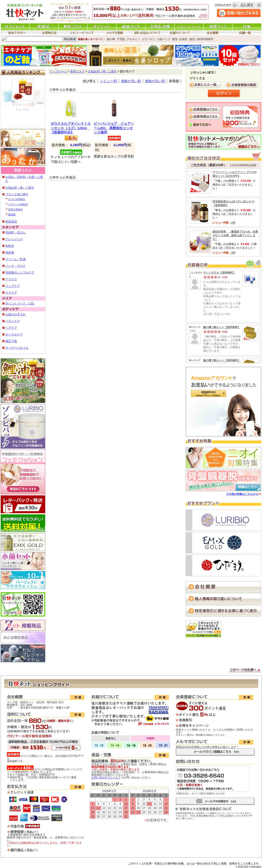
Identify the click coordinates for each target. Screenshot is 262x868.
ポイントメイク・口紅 (20, 303)
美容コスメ (77, 71)
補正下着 (11, 341)
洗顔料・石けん (15, 232)
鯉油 (175, 39)
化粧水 (10, 246)
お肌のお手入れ (15, 314)
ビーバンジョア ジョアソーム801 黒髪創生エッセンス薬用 (114, 128)
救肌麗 (12, 214)
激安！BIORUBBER (201, 39)
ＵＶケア (11, 293)
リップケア (13, 286)
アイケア (11, 279)
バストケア (13, 321)
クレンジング (14, 239)
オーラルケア (14, 334)
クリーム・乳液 (15, 259)
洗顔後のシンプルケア (20, 273)
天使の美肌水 (15, 209)
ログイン (224, 94)
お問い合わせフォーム (105, 778)
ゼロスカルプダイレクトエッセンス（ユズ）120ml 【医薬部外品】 (71, 128)
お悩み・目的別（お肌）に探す (24, 179)
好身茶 (183, 39)
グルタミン (133, 39)
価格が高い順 (155, 81)
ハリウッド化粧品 (18, 204)
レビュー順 (109, 81)
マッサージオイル (17, 348)
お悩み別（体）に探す (20, 188)
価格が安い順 (131, 81)
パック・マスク (15, 266)
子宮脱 (121, 39)
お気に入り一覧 (206, 85)
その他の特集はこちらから (242, 494)
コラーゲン (148, 39)
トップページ (58, 71)
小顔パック (164, 39)
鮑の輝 (111, 39)
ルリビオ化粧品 (17, 199)
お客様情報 (242, 85)
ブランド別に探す (17, 194)
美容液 (10, 252)
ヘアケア (11, 328)
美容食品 (11, 222)
